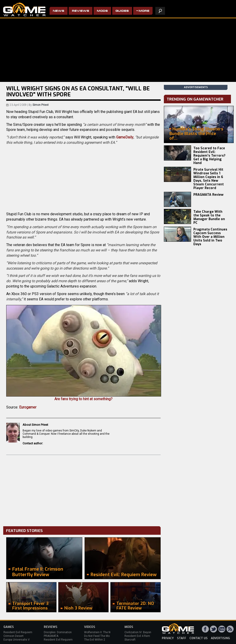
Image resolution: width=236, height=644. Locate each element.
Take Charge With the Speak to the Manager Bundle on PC (209, 217)
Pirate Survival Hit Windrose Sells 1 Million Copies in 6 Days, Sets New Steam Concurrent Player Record (209, 179)
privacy (168, 638)
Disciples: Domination (58, 632)
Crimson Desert (13, 636)
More (144, 11)
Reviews (81, 11)
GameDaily (125, 137)
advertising (220, 638)
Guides (122, 11)
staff (182, 638)
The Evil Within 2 (95, 640)
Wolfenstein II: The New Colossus (106, 632)
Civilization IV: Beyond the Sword (145, 632)
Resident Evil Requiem (18, 632)
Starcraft (130, 640)
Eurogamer (28, 407)
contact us (199, 638)
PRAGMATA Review (208, 195)
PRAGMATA (51, 636)
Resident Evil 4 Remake (140, 636)
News (59, 11)
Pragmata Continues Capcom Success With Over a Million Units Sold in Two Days (210, 237)
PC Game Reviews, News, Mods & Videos (24, 9)
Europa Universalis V (17, 640)
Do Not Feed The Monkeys (101, 636)
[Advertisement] (83, 489)
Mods (102, 11)
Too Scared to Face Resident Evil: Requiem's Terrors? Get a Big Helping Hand (209, 156)
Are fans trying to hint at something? (83, 353)
